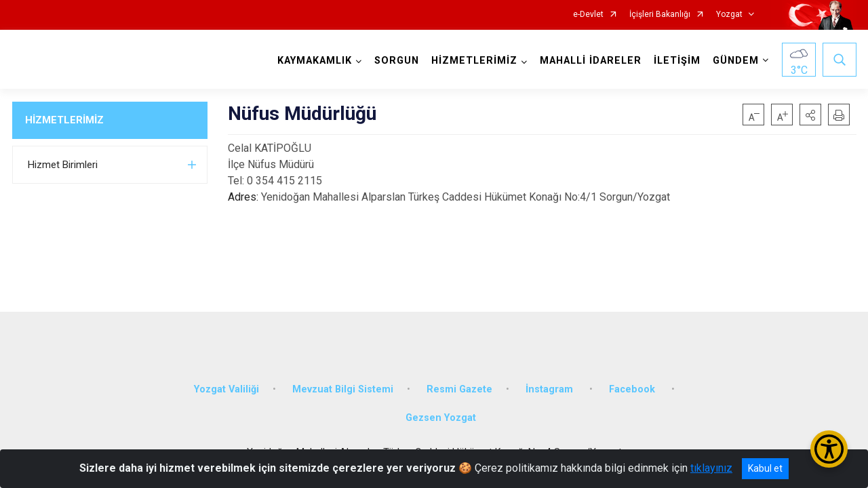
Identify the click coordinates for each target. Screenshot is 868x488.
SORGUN (397, 61)
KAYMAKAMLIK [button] (315, 61)
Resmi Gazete (459, 388)
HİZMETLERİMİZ (64, 120)
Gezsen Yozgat (441, 416)
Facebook (633, 388)
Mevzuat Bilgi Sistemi (343, 388)
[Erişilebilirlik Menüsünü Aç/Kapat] (829, 449)
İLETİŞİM (677, 61)
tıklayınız (711, 468)
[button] (810, 115)
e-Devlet (588, 15)
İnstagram (551, 388)
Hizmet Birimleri (63, 165)
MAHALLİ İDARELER (591, 61)
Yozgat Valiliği (226, 388)
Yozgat (729, 15)
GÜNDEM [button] (736, 61)
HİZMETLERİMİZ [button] (474, 61)
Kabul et (765, 468)
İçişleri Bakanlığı (660, 15)
